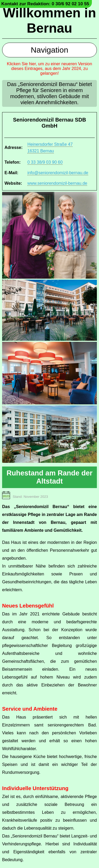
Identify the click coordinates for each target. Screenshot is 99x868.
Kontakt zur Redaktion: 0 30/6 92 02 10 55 (45, 4)
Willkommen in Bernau (49, 21)
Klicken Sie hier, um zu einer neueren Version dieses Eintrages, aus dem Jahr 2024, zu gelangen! (49, 69)
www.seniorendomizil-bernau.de (57, 183)
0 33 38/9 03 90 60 (45, 162)
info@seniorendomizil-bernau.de (58, 173)
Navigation (50, 50)
